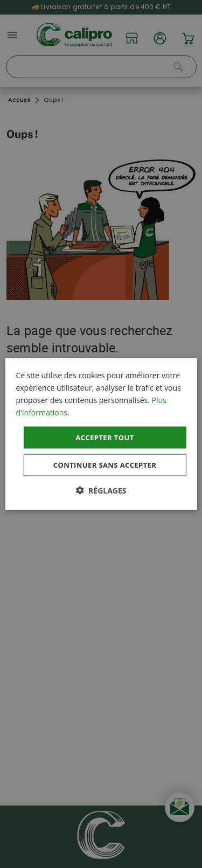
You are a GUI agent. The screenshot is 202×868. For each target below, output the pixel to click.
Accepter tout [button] (105, 437)
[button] (101, 491)
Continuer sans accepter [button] (105, 465)
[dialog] (101, 434)
